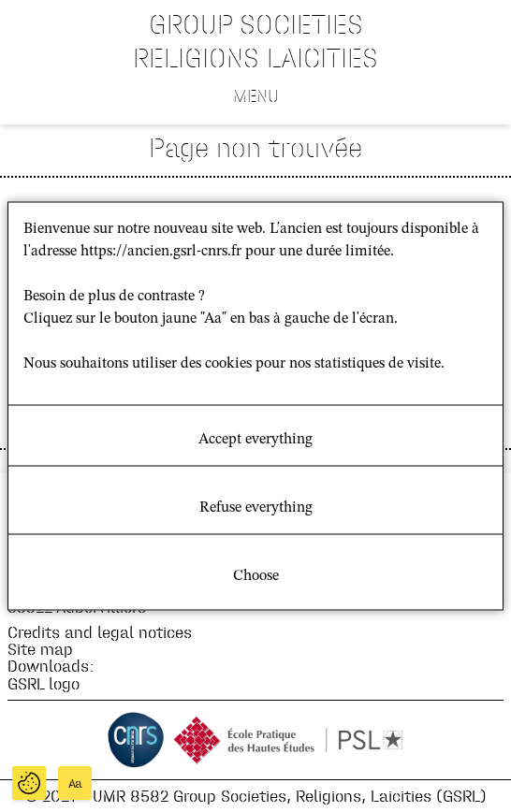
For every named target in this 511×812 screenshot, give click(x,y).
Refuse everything (256, 508)
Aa (75, 783)
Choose (256, 576)
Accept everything (255, 440)
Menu (256, 95)
